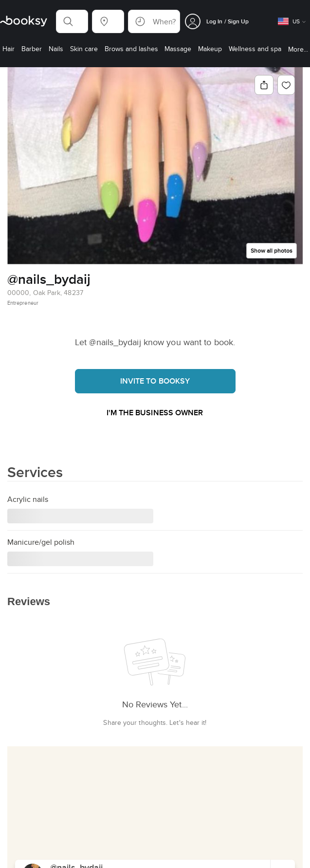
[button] (72, 21)
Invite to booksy (155, 381)
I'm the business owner (155, 413)
